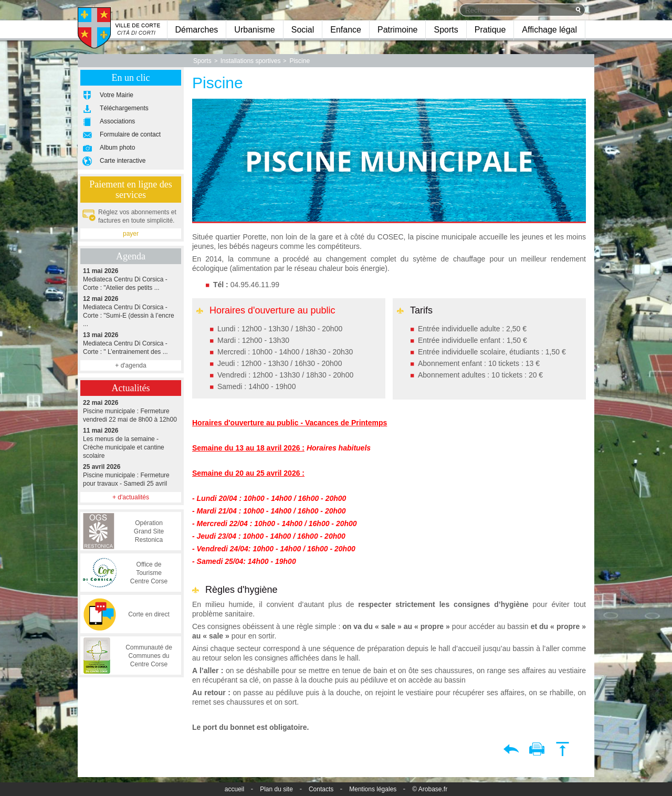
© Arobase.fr (430, 789)
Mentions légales (373, 789)
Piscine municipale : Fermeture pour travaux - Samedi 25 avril (131, 475)
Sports (446, 30)
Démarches (197, 30)
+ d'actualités (131, 497)
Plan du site (276, 789)
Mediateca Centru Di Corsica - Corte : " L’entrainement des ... (131, 343)
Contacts (321, 789)
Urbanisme (254, 30)
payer (131, 234)
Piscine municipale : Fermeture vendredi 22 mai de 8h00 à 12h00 (131, 411)
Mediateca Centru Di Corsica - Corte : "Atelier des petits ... (131, 279)
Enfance (346, 30)
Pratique (490, 30)
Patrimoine (397, 30)
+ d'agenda (130, 365)
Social (303, 30)
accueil (234, 789)
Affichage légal (549, 30)
